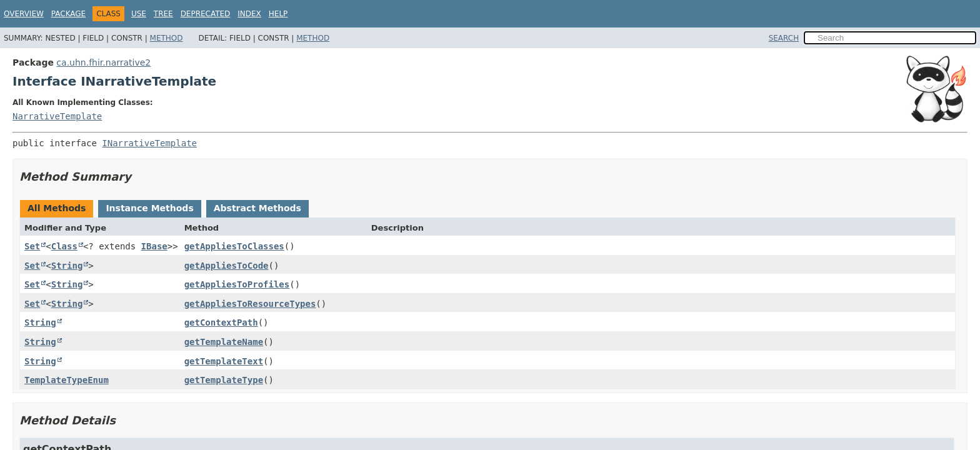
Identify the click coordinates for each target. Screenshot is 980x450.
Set (32, 246)
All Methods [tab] (57, 208)
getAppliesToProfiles (237, 284)
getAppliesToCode (227, 266)
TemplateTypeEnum (67, 380)
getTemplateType (224, 380)
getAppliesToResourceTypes (250, 304)
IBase (154, 246)
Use (139, 14)
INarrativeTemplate (149, 143)
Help (278, 14)
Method (167, 38)
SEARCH (784, 38)
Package (68, 14)
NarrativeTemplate (57, 116)
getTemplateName (224, 342)
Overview (24, 14)
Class (64, 246)
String (67, 266)
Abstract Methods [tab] (257, 208)
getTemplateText (224, 361)
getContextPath (221, 322)
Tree (163, 14)
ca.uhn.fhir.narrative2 (103, 62)
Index (249, 14)
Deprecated (206, 14)
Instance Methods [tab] (149, 208)
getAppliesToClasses (234, 246)
